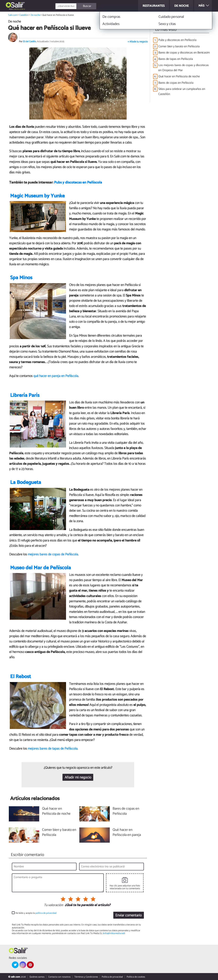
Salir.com (13, 15)
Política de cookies (136, 977)
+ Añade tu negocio (138, 42)
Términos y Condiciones (86, 977)
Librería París (25, 395)
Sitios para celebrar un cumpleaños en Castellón (182, 92)
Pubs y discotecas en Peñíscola (78, 182)
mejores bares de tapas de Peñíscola (53, 749)
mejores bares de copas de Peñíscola (53, 554)
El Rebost (21, 677)
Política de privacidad (112, 977)
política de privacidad (46, 913)
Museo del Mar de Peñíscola (41, 568)
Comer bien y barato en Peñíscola (179, 46)
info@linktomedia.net (114, 933)
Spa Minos (21, 278)
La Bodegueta (26, 482)
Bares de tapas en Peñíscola (176, 59)
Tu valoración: (54, 905)
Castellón (18, 9)
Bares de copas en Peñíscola (176, 83)
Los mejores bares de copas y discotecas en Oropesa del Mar (184, 68)
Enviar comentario (129, 915)
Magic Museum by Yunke (37, 196)
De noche (35, 15)
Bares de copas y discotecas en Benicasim (184, 53)
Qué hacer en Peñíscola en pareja (127, 833)
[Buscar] (92, 6)
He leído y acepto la (36, 913)
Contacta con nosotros (59, 977)
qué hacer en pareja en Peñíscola (56, 376)
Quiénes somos (37, 977)
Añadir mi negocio (78, 777)
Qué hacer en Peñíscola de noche (179, 76)
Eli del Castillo (29, 42)
